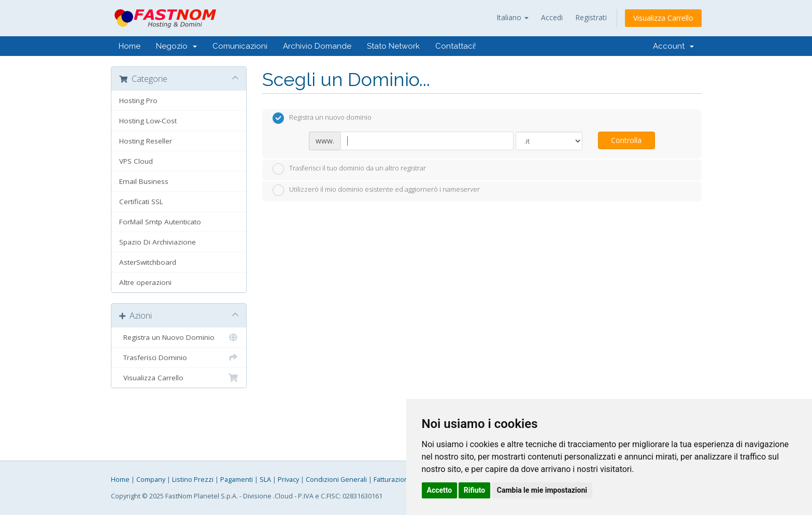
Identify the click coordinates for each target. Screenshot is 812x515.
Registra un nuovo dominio (322, 118)
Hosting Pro (138, 101)
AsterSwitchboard (148, 262)
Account (673, 46)
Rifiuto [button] (475, 490)
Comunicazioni (240, 46)
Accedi (552, 17)
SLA (265, 480)
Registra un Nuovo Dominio (179, 337)
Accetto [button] (440, 490)
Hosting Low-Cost (148, 121)
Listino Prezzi (193, 480)
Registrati (591, 17)
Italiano (512, 17)
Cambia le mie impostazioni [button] (542, 490)
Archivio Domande (317, 46)
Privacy (288, 480)
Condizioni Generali (336, 480)
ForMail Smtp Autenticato (160, 222)
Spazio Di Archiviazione (158, 242)
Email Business (144, 181)
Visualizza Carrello (663, 18)
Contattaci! (455, 46)
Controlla (626, 140)
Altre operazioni (145, 282)
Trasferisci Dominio (179, 357)
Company (151, 480)
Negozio (176, 46)
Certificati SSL (141, 202)
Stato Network (393, 46)
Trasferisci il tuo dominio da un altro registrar (349, 169)
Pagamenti (237, 480)
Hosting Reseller (146, 141)
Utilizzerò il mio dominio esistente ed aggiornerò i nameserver (376, 190)
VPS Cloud (136, 161)
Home (130, 46)
